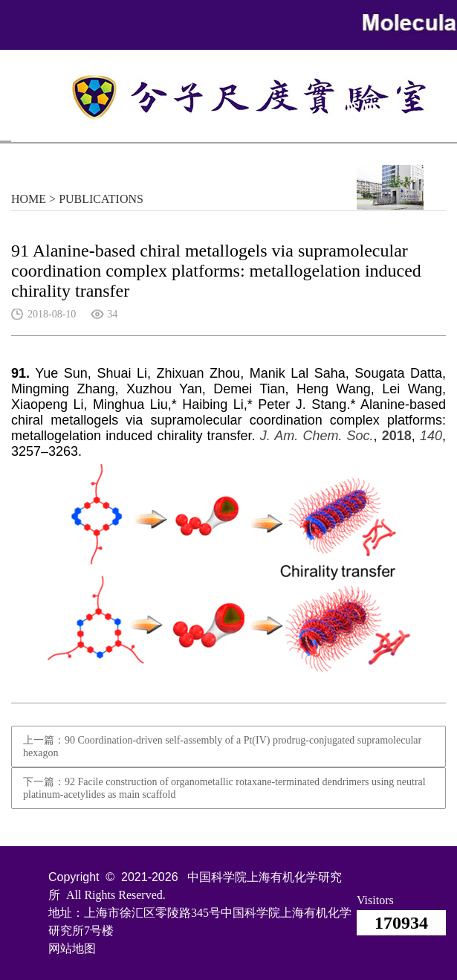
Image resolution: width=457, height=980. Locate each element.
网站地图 (72, 948)
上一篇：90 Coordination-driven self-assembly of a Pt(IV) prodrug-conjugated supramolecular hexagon (222, 747)
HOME (29, 199)
